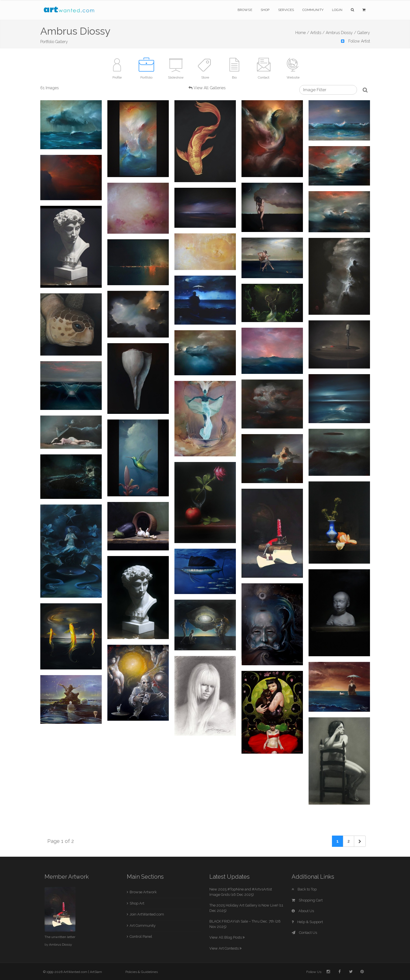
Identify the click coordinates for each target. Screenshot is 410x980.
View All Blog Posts (227, 937)
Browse (245, 10)
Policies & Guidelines (142, 972)
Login (337, 10)
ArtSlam (96, 972)
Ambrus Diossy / (341, 33)
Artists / (317, 33)
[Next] (360, 841)
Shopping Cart (307, 900)
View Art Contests (225, 948)
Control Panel (141, 937)
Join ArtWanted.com (147, 914)
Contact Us (304, 933)
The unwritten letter (60, 937)
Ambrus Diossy (60, 945)
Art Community (143, 926)
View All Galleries (210, 88)
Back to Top (304, 889)
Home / (302, 33)
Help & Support (307, 922)
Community (313, 10)
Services (286, 10)
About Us (303, 911)
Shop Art (137, 903)
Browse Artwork (143, 892)
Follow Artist (355, 41)
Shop (265, 10)
